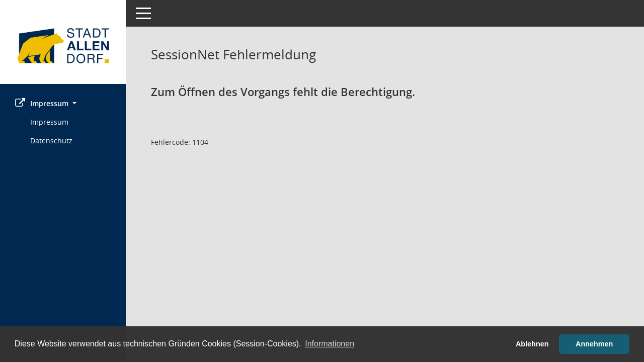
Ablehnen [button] (532, 344)
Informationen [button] (330, 344)
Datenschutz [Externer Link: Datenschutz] (51, 141)
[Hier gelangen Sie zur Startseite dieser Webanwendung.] (63, 46)
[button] (63, 103)
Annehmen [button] (594, 344)
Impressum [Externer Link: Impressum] (49, 122)
